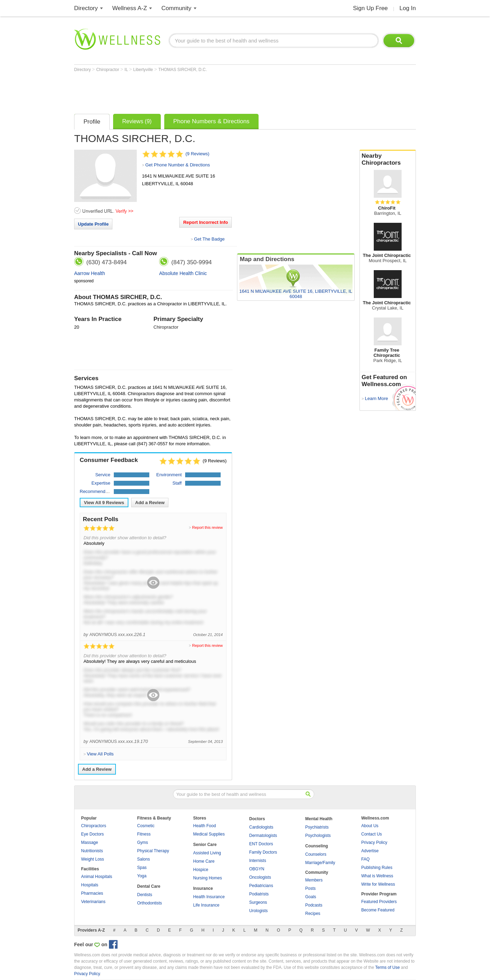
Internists (258, 861)
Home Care (204, 861)
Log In (408, 8)
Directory (86, 8)
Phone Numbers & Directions (211, 121)
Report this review (207, 527)
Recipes (313, 914)
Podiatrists (259, 894)
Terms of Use (388, 967)
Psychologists (318, 836)
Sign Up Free (370, 8)
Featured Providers (379, 902)
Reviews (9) (137, 121)
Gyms (143, 842)
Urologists (258, 911)
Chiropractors (94, 826)
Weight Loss (93, 859)
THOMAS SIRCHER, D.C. (183, 70)
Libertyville (144, 70)
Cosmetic (146, 826)
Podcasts (314, 905)
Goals (311, 897)
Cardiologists (261, 827)
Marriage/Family (320, 863)
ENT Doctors (261, 844)
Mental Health (319, 819)
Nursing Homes (208, 878)
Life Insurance (206, 905)
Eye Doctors (92, 834)
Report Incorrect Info (206, 222)
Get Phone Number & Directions (177, 165)
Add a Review (150, 503)
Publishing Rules (377, 868)
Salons (144, 859)
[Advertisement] (201, 91)
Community (176, 8)
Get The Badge (209, 239)
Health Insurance (209, 897)
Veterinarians (93, 902)
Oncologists (260, 877)
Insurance (203, 888)
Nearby (388, 159)
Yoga (142, 876)
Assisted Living (207, 853)
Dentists (145, 895)
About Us (370, 826)
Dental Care (149, 886)
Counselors (316, 854)
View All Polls (100, 754)
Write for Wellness (378, 884)
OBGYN (257, 869)
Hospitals (90, 885)
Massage (90, 842)
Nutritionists (92, 851)
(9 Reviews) (197, 154)
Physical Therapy (153, 851)
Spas (142, 868)
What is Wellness (377, 876)
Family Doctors (263, 852)
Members (314, 880)
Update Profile (93, 224)
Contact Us (372, 834)
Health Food (204, 826)
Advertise (370, 851)
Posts (310, 888)
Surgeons (258, 902)
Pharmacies (92, 893)
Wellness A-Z (130, 8)
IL (127, 70)
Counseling (317, 846)
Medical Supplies (209, 834)
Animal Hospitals (97, 877)
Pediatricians (261, 886)
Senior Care (205, 845)
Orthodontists (149, 903)
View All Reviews (104, 503)
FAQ (365, 859)
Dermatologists (263, 836)
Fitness (144, 834)
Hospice (201, 870)
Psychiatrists (317, 827)
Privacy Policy (374, 842)
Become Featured (378, 910)
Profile (92, 122)
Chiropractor (108, 70)
